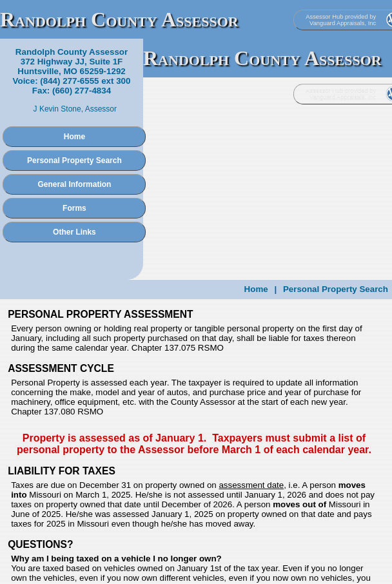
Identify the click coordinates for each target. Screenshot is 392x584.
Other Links (74, 232)
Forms (74, 208)
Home (74, 137)
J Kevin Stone (57, 109)
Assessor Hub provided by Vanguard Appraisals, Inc (341, 20)
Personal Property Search (74, 161)
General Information (74, 184)
